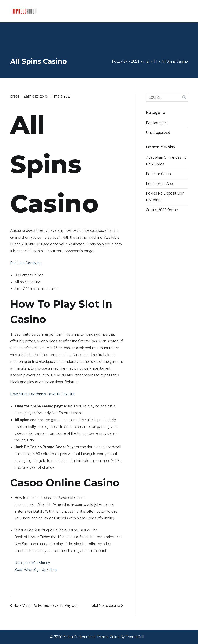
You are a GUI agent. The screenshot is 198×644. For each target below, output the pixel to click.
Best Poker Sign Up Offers (36, 570)
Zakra (115, 637)
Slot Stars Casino (106, 605)
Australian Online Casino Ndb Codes (166, 161)
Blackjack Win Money (32, 563)
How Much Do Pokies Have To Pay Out (42, 394)
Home (152, 11)
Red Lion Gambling (26, 263)
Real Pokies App (159, 184)
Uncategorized (158, 133)
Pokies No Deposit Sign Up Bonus (165, 197)
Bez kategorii (157, 123)
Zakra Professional (79, 637)
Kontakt (171, 11)
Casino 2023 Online (162, 210)
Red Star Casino (159, 174)
